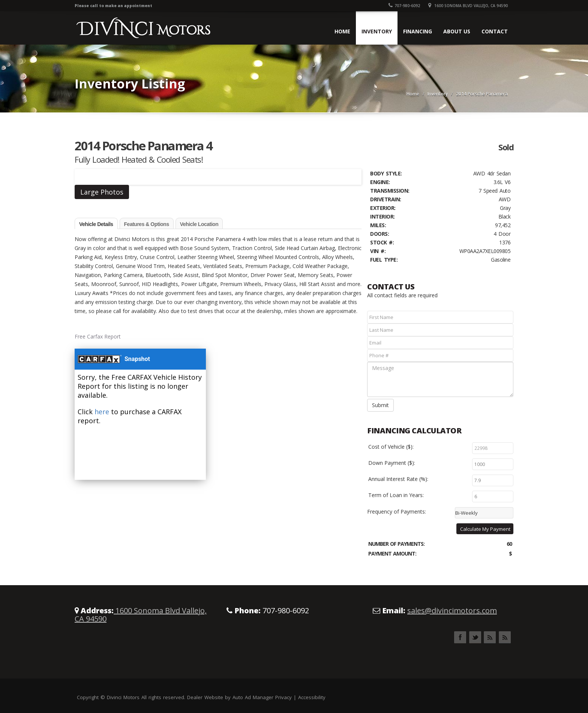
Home (342, 31)
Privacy (283, 697)
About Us (457, 31)
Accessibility (312, 697)
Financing (418, 31)
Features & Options (147, 224)
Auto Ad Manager (253, 697)
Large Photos (102, 192)
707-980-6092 (404, 6)
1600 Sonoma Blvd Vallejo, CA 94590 (468, 6)
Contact (495, 31)
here (102, 412)
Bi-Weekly (466, 513)
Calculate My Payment (485, 529)
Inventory (377, 31)
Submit (380, 405)
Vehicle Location (199, 224)
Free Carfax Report (98, 336)
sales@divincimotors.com (452, 610)
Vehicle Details (96, 224)
